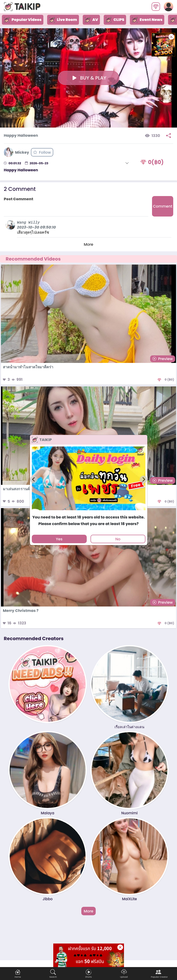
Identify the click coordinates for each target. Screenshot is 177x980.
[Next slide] (144, 479)
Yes (59, 539)
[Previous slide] (34, 479)
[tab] (88, 512)
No (118, 539)
